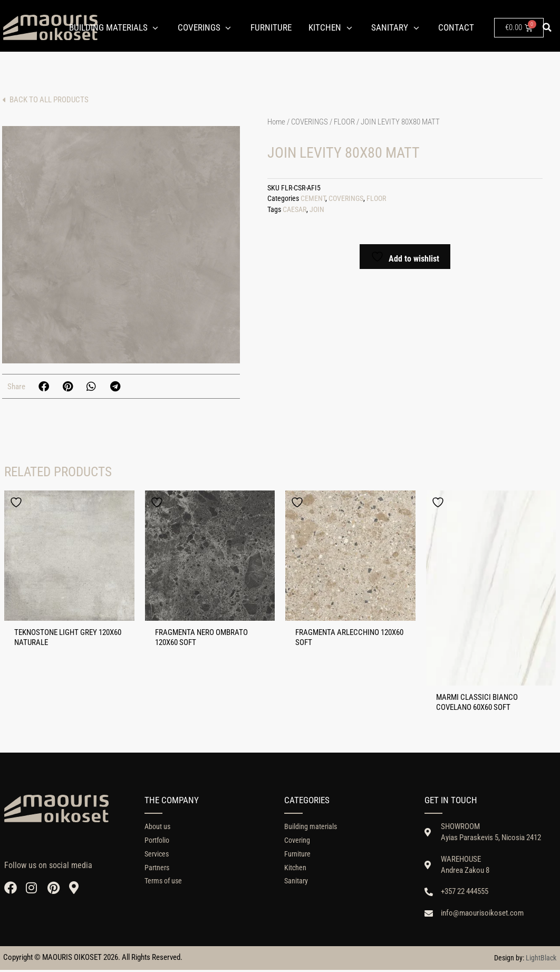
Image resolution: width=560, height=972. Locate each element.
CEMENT (313, 199)
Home (276, 122)
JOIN (317, 210)
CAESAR (295, 210)
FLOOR (344, 122)
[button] (547, 27)
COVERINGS (310, 122)
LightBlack (541, 960)
